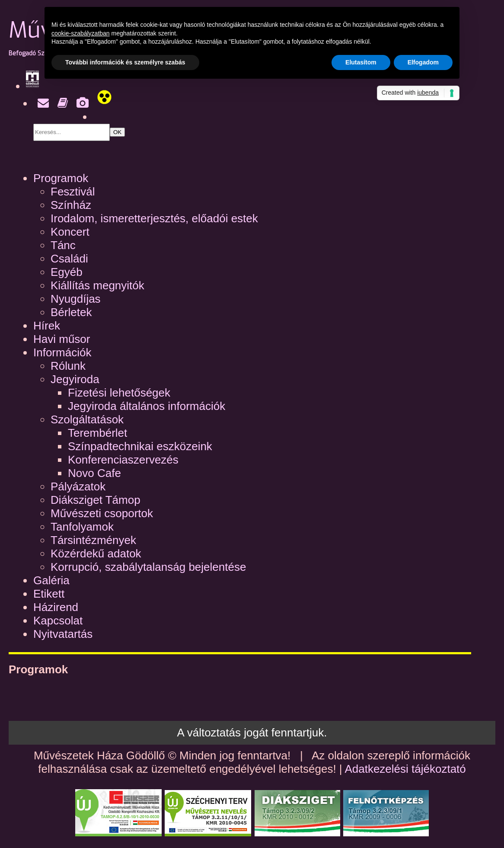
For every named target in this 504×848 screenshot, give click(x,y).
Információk (62, 352)
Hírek (47, 326)
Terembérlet (97, 433)
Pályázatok (78, 486)
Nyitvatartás (63, 634)
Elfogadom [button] (423, 62)
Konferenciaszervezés (123, 460)
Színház (71, 205)
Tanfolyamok (82, 527)
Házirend (56, 607)
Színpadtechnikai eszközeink (140, 446)
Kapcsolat (58, 621)
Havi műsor (62, 339)
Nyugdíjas (76, 299)
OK (117, 132)
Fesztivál (73, 192)
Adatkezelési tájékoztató (405, 769)
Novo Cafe (94, 473)
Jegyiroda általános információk (147, 406)
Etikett (49, 594)
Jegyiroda (75, 379)
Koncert (70, 232)
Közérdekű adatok (96, 554)
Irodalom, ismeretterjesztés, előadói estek (154, 218)
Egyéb (67, 272)
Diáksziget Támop (96, 500)
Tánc (63, 245)
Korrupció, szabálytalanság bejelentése (148, 567)
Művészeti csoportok (102, 513)
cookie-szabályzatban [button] (81, 33)
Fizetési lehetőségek (119, 393)
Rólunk (68, 366)
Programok (61, 178)
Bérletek (71, 312)
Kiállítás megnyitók (97, 285)
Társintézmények (93, 540)
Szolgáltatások (87, 419)
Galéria (51, 580)
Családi (69, 259)
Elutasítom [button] (361, 62)
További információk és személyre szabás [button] (125, 62)
